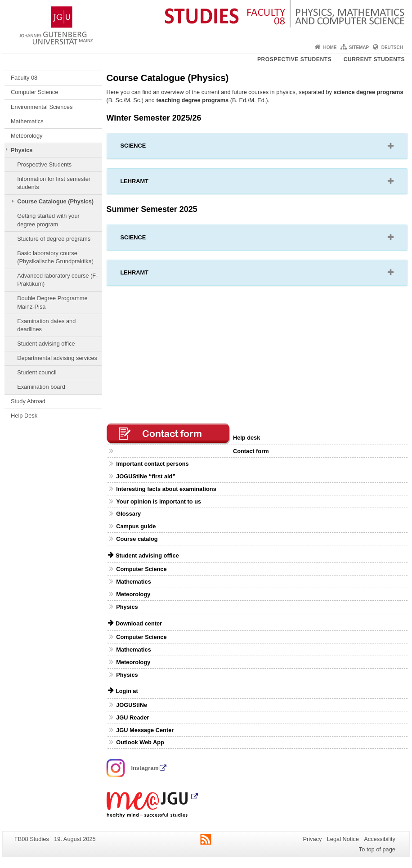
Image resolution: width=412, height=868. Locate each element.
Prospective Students (44, 164)
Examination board (41, 387)
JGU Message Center (145, 730)
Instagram (133, 768)
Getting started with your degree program (48, 220)
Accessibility (380, 839)
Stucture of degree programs (54, 239)
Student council (37, 372)
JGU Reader (132, 717)
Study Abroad (28, 401)
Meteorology (27, 136)
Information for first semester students (54, 183)
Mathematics (27, 121)
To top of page (377, 849)
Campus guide (136, 526)
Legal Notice (343, 839)
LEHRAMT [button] (146, 183)
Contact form (251, 451)
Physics (22, 150)
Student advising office (46, 344)
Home (330, 47)
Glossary (128, 514)
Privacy (312, 839)
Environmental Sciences (42, 107)
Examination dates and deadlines (46, 325)
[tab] (257, 146)
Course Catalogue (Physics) (55, 201)
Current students (374, 59)
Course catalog (137, 539)
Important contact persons (152, 464)
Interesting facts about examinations (166, 489)
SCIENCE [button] (145, 148)
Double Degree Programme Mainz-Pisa (52, 302)
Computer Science (34, 92)
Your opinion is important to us (159, 501)
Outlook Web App (140, 742)
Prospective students (294, 59)
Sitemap (359, 47)
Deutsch (392, 47)
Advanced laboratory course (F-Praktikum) (57, 280)
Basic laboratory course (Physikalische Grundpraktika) (55, 257)
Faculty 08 (24, 78)
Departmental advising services (57, 358)
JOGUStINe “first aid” (146, 476)
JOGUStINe (132, 705)
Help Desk (24, 416)
